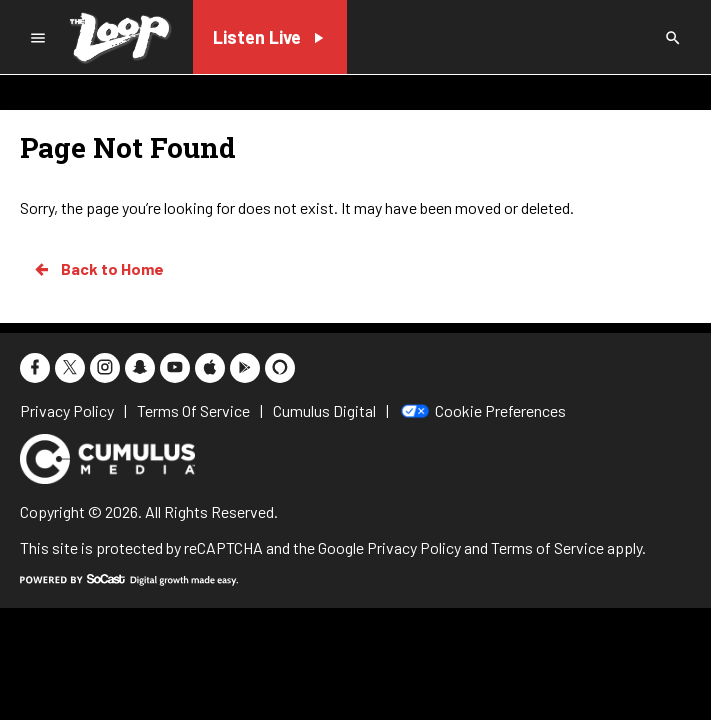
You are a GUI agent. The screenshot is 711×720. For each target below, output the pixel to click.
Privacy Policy (414, 547)
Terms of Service (547, 547)
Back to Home (98, 269)
